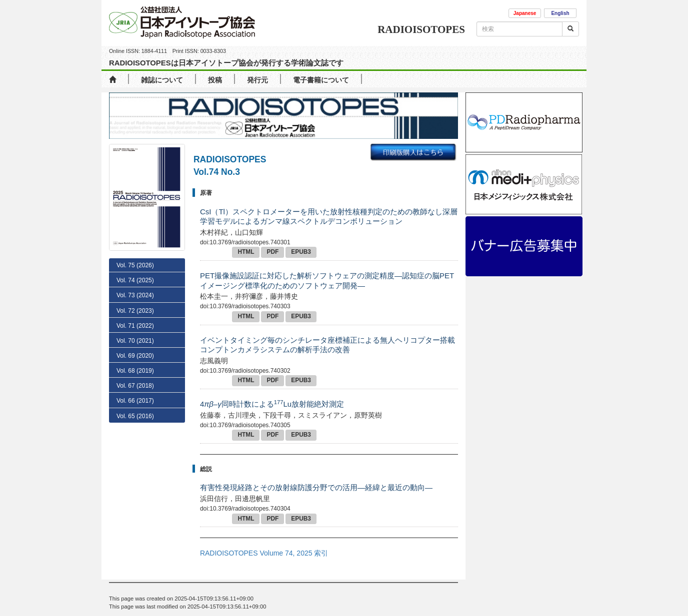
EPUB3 (301, 252)
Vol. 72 (135, 353)
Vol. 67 (135, 428)
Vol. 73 (135, 338)
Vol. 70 (135, 383)
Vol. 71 (135, 368)
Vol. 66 (135, 444)
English (560, 13)
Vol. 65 (135, 459)
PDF (272, 252)
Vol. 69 (135, 398)
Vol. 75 (135, 265)
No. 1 (133, 323)
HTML (246, 252)
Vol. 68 (135, 413)
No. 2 (136, 309)
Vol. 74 (135, 280)
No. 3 (136, 294)
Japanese (525, 13)
